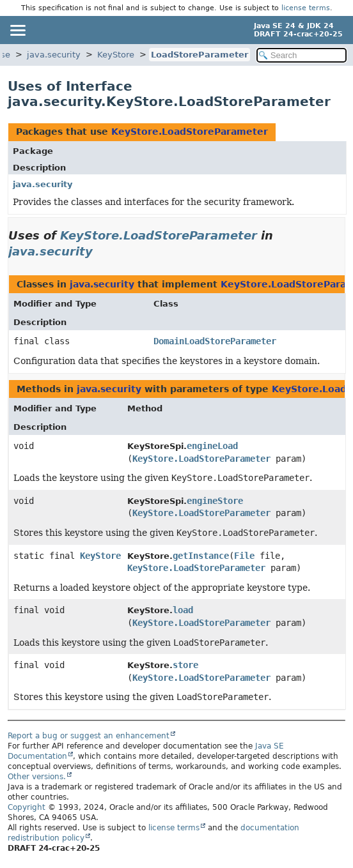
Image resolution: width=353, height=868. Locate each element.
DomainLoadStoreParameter (215, 341)
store (185, 665)
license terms (306, 8)
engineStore (215, 501)
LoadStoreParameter (200, 55)
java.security (54, 55)
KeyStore (116, 55)
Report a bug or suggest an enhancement (89, 736)
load (183, 610)
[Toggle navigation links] (17, 30)
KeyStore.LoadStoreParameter (190, 132)
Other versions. (37, 777)
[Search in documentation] (302, 55)
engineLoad (212, 446)
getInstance (201, 556)
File (244, 556)
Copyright (27, 807)
